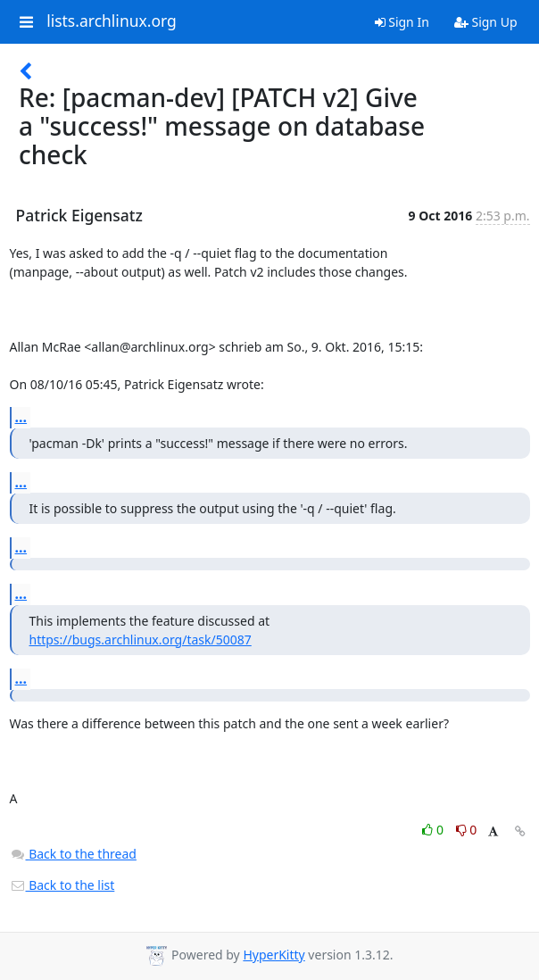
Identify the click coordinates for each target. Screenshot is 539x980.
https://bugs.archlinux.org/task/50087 (141, 639)
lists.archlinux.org (112, 21)
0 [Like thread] (434, 830)
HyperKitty (274, 955)
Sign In (402, 22)
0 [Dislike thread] (467, 830)
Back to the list (62, 885)
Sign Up (486, 22)
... (21, 417)
